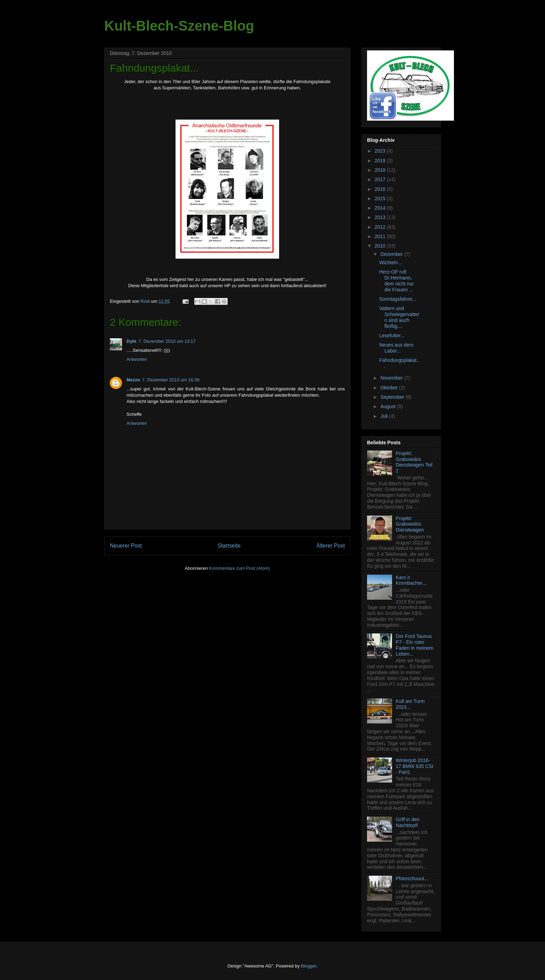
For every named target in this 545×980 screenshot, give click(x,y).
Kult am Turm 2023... (410, 704)
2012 (381, 227)
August (388, 406)
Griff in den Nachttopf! (408, 822)
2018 (381, 170)
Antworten (137, 359)
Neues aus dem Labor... (396, 348)
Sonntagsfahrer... (398, 299)
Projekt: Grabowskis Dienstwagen (410, 524)
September (393, 397)
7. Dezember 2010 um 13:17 (167, 341)
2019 (381, 161)
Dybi (131, 341)
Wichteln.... (391, 262)
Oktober (390, 388)
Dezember (392, 254)
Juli (385, 416)
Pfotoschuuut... (412, 878)
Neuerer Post (126, 546)
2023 (381, 151)
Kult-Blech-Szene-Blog (179, 26)
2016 (381, 189)
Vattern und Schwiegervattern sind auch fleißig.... (399, 317)
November (392, 378)
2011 (381, 236)
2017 (381, 179)
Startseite (229, 546)
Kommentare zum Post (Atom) (240, 568)
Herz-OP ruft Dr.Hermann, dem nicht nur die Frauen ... (397, 281)
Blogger (309, 966)
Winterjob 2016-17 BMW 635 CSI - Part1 (415, 766)
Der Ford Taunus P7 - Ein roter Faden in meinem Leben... (415, 645)
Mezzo (133, 380)
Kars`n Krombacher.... (412, 580)
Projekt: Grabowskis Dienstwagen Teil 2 (414, 462)
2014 (381, 208)
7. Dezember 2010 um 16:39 (171, 380)
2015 (381, 199)
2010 (381, 246)
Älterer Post (331, 546)
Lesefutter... (392, 335)
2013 (381, 217)
